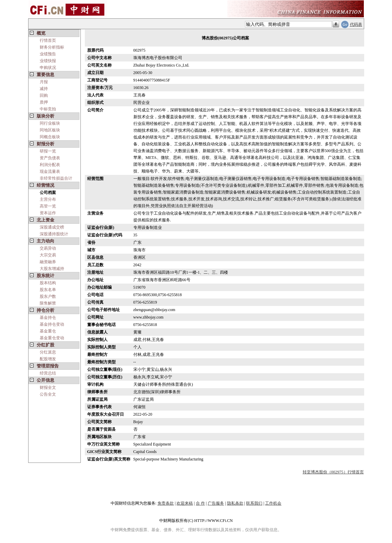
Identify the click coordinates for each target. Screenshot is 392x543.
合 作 (200, 503)
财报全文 (48, 387)
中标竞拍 (48, 109)
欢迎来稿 (185, 503)
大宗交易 (48, 255)
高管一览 (48, 206)
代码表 (356, 24)
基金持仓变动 (52, 324)
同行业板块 (50, 123)
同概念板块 (50, 137)
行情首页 (48, 40)
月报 (44, 82)
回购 (44, 95)
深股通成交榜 (52, 227)
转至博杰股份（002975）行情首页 (333, 472)
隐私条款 (235, 503)
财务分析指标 (52, 47)
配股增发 (48, 359)
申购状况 (48, 68)
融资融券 (48, 262)
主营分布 (48, 199)
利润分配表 (50, 165)
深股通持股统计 (54, 234)
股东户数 (48, 296)
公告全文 (48, 394)
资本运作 (48, 213)
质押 (44, 102)
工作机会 (273, 503)
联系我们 (254, 503)
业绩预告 (48, 54)
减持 (44, 89)
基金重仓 (48, 331)
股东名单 (48, 290)
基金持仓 (48, 318)
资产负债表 (50, 158)
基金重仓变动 (52, 338)
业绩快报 (48, 61)
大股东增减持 (52, 269)
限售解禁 (48, 303)
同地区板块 (50, 130)
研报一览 (48, 151)
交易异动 (48, 248)
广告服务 (216, 503)
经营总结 (48, 373)
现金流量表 (50, 171)
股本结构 (48, 283)
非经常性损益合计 (56, 178)
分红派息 (48, 352)
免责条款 (166, 503)
